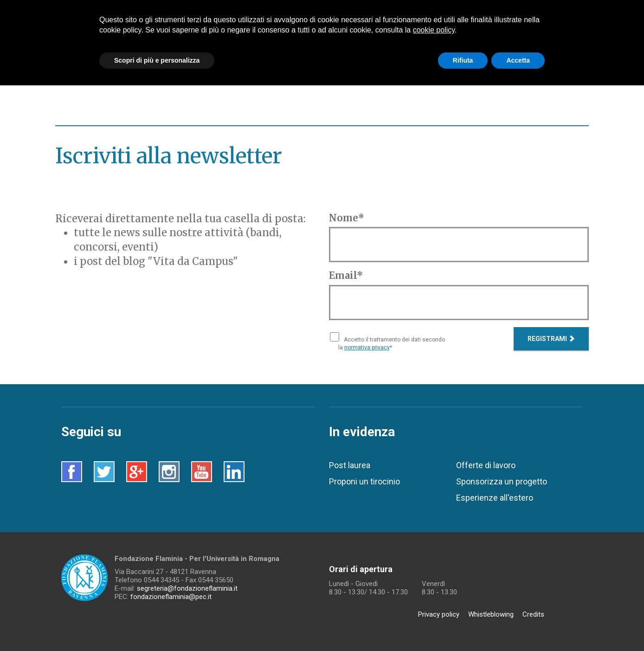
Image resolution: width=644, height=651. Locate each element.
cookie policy (434, 30)
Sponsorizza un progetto (502, 481)
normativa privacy (367, 348)
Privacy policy (439, 614)
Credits (533, 614)
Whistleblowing (491, 614)
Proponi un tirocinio (364, 481)
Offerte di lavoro (486, 465)
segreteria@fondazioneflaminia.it (187, 588)
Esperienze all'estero (495, 498)
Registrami (551, 339)
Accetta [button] (518, 60)
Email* (346, 275)
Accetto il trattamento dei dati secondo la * (392, 344)
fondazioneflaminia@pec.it (171, 597)
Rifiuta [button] (463, 60)
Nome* (347, 218)
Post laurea (350, 465)
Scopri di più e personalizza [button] (157, 60)
